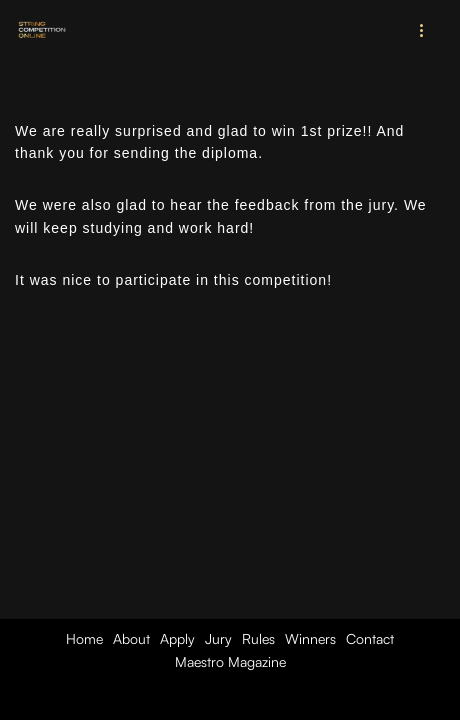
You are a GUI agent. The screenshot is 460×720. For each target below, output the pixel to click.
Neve (140, 700)
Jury (218, 638)
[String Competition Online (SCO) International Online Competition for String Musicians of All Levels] (43, 30)
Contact (370, 638)
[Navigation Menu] (422, 30)
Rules (258, 638)
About (131, 638)
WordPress (299, 700)
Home (84, 638)
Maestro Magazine (230, 661)
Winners (310, 638)
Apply (177, 638)
